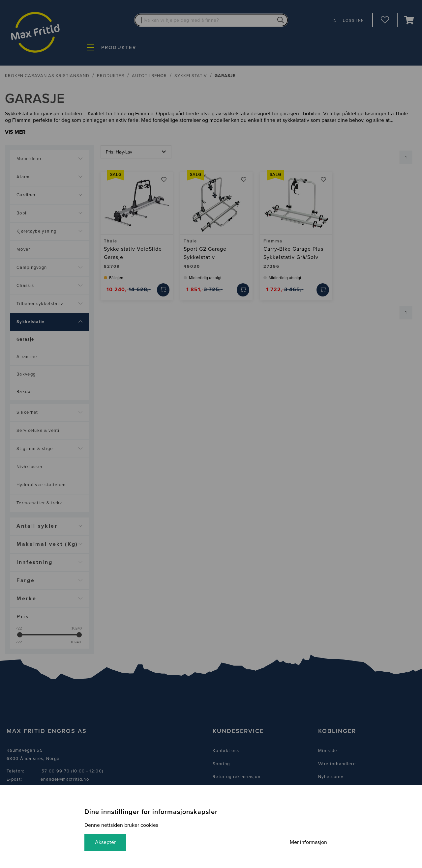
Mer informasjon (308, 842)
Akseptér (105, 842)
